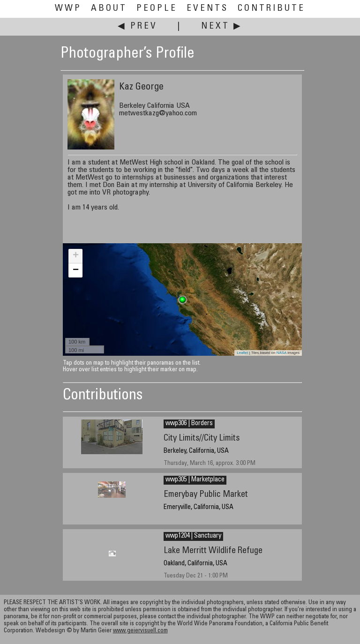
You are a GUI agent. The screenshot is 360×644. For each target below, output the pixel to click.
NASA (281, 353)
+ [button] (76, 256)
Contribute (271, 9)
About (109, 9)
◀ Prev (138, 26)
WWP (68, 9)
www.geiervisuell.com (140, 631)
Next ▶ (222, 26)
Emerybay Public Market (206, 495)
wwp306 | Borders (189, 424)
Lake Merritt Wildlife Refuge (213, 551)
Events (207, 9)
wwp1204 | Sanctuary (193, 536)
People (157, 9)
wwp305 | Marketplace (195, 480)
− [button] (76, 270)
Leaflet (242, 353)
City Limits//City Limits (202, 438)
